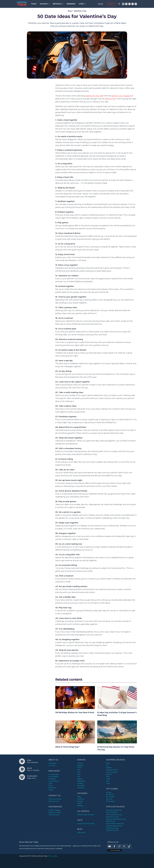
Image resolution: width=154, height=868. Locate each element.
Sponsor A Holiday (55, 812)
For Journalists (53, 777)
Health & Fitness (112, 770)
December (81, 788)
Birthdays (57, 4)
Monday (80, 801)
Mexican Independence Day (116, 819)
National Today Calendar (86, 815)
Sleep (108, 779)
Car (107, 765)
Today (34, 4)
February (80, 765)
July (79, 777)
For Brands (52, 779)
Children (109, 768)
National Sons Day (112, 817)
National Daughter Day (114, 826)
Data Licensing (54, 815)
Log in (101, 4)
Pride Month (110, 821)
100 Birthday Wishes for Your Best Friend (75, 713)
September (81, 781)
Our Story (52, 765)
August (80, 779)
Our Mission (53, 763)
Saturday (80, 806)
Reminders (71, 4)
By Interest (110, 794)
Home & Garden (112, 772)
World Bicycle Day (112, 828)
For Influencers (54, 781)
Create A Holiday (54, 810)
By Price (109, 799)
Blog (70, 11)
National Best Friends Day (115, 824)
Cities (81, 4)
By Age (109, 792)
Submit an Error (54, 801)
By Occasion (110, 797)
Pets (108, 777)
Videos (51, 790)
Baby (108, 763)
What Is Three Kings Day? (67, 747)
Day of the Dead (112, 812)
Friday (79, 803)
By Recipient (111, 801)
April (79, 770)
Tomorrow (81, 799)
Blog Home (81, 833)
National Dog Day (112, 830)
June (79, 774)
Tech (108, 781)
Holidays (44, 4)
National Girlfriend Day (114, 810)
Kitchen (109, 774)
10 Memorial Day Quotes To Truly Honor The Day (116, 748)
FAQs (50, 783)
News (50, 786)
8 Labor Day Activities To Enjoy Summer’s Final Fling (117, 714)
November (81, 786)
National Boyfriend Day (114, 815)
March (79, 768)
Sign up (111, 4)
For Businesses (54, 774)
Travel (108, 783)
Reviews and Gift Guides (86, 824)
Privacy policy (53, 856)
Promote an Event (55, 799)
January (80, 763)
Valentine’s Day (80, 11)
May (79, 772)
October (80, 783)
